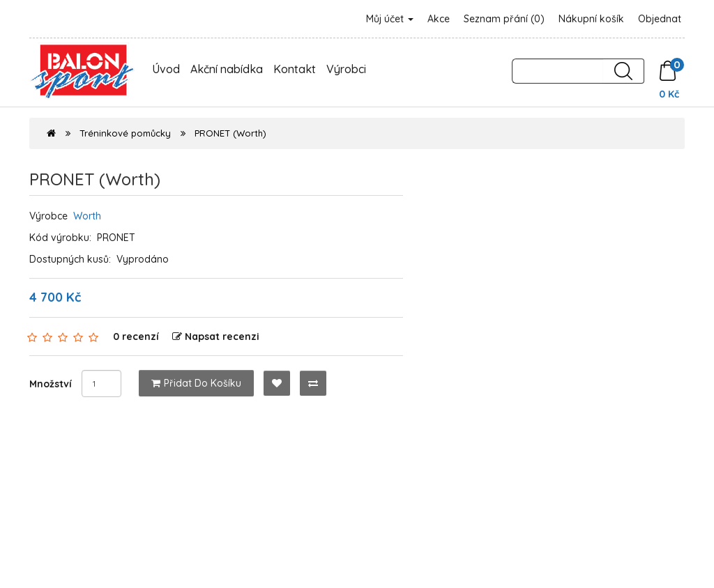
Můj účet (390, 19)
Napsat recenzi (216, 336)
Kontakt (295, 69)
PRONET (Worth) (230, 133)
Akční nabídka (227, 69)
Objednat (660, 19)
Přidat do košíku (196, 383)
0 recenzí (136, 336)
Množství (51, 384)
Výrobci (346, 69)
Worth (87, 216)
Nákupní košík (591, 19)
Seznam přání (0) (504, 19)
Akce (439, 19)
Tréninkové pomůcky (125, 133)
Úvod (166, 69)
